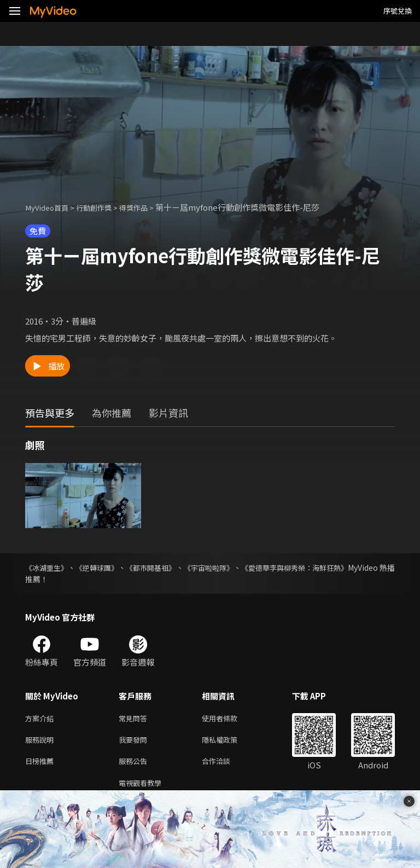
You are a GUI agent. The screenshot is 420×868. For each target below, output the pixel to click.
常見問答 (135, 719)
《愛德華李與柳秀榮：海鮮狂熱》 (337, 568)
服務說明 (42, 742)
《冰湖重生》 (48, 568)
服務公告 (135, 765)
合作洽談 (225, 765)
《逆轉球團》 (108, 568)
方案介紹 (42, 719)
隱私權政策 (229, 742)
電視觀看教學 (143, 788)
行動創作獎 (103, 207)
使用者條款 (229, 719)
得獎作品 (148, 207)
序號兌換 (398, 11)
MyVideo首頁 (50, 207)
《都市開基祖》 (172, 568)
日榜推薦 (42, 765)
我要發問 (135, 742)
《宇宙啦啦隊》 (240, 568)
